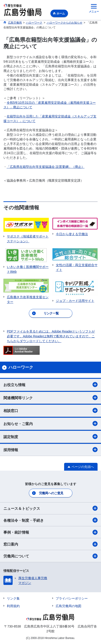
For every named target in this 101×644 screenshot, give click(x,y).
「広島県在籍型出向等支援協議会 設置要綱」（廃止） (46, 167)
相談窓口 (50, 410)
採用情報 (50, 450)
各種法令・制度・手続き (50, 520)
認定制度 (50, 437)
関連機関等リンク (50, 398)
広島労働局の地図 (68, 606)
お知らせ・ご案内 (50, 423)
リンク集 (13, 598)
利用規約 (13, 606)
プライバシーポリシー (72, 598)
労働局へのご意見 (51, 493)
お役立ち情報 (50, 385)
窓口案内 (50, 544)
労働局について (50, 556)
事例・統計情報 (50, 532)
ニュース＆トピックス (50, 508)
